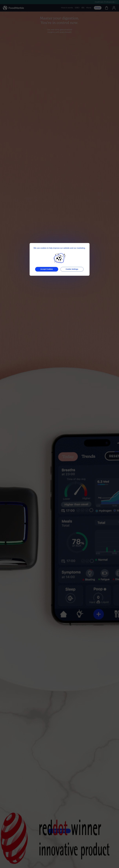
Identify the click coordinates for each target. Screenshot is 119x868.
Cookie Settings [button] (72, 269)
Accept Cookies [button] (47, 269)
